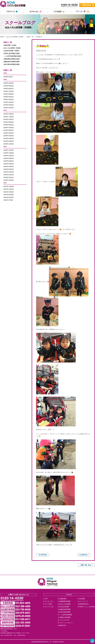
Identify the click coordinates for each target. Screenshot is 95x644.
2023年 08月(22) (9, 125)
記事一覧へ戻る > (86, 565)
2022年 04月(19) (9, 172)
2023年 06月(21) (9, 130)
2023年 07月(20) (9, 128)
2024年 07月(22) (9, 91)
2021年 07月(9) (8, 200)
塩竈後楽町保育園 (65, 609)
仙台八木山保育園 (65, 604)
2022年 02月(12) (9, 178)
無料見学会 (63, 625)
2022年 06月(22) (9, 167)
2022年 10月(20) (9, 156)
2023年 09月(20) (9, 122)
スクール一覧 (49, 607)
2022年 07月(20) (9, 164)
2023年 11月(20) (9, 117)
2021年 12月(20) (9, 187)
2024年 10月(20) (9, 83)
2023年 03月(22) (9, 138)
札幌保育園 (63, 599)
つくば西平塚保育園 (66, 615)
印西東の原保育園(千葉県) (12, 54)
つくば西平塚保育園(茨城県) (12, 56)
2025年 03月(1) (8, 77)
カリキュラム (49, 601)
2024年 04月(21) (9, 99)
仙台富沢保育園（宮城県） (12, 51)
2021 (5, 183)
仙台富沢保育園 (64, 607)
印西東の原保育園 (65, 617)
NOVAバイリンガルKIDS (87, 607)
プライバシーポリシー (66, 623)
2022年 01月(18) (9, 180)
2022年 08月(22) (9, 161)
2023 (5, 110)
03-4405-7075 (8, 635)
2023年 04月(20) (9, 136)
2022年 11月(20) (9, 153)
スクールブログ (64, 620)
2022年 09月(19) (9, 158)
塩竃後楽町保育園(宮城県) (12, 62)
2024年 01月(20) (9, 108)
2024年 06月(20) (9, 94)
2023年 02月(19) (9, 141)
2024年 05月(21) (9, 97)
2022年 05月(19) (9, 169)
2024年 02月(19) (9, 105)
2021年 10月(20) (9, 192)
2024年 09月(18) (9, 86)
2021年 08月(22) (9, 197)
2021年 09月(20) (9, 195)
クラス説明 (48, 604)
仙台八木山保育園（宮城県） (15, 37)
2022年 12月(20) (9, 150)
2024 (5, 79)
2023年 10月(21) (9, 119)
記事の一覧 (30, 37)
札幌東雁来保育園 (65, 601)
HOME (2, 37)
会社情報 (82, 599)
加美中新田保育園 (65, 612)
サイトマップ (83, 601)
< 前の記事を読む (43, 555)
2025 (5, 73)
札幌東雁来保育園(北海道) (12, 59)
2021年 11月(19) (9, 189)
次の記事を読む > (84, 555)
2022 (5, 146)
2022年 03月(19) (9, 175)
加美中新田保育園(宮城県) (12, 64)
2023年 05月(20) (9, 133)
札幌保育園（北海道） (10, 45)
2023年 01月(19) (9, 144)
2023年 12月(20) (9, 114)
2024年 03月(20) (9, 102)
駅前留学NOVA (84, 604)
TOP (46, 599)
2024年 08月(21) (9, 89)
